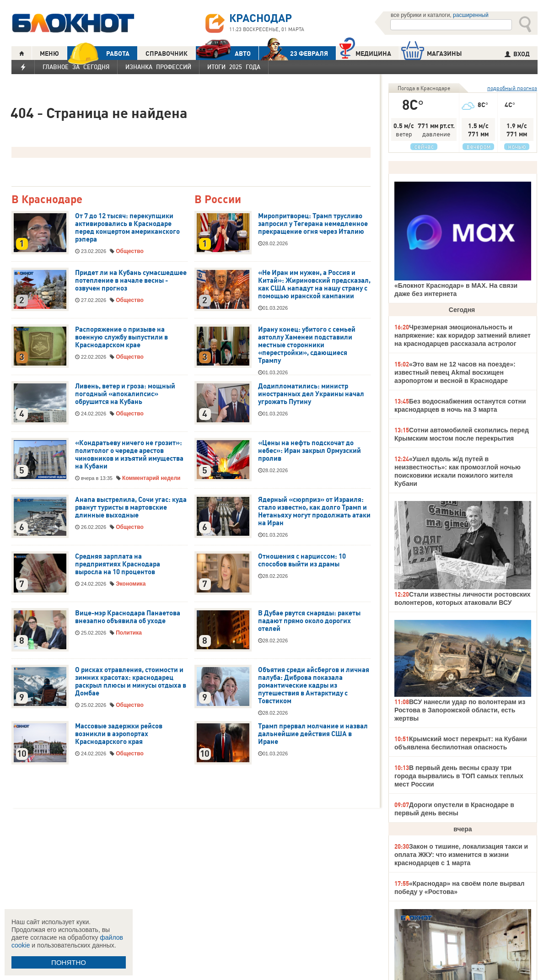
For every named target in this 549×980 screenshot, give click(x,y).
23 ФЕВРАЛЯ (293, 53)
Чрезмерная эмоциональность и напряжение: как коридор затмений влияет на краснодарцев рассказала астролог (463, 335)
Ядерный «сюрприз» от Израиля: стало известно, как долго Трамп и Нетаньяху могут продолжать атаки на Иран (314, 511)
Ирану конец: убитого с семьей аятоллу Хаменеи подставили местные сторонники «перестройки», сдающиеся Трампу (307, 345)
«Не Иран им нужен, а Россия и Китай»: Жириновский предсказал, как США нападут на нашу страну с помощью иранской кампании (314, 284)
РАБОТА (98, 53)
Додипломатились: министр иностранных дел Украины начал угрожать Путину (311, 394)
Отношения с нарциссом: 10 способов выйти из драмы (302, 560)
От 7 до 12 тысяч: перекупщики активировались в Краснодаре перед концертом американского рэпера (127, 228)
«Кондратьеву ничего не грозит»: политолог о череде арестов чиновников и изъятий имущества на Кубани (129, 455)
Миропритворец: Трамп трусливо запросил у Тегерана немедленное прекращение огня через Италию (313, 224)
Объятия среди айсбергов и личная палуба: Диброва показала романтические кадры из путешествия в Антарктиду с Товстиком (314, 685)
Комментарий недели (151, 478)
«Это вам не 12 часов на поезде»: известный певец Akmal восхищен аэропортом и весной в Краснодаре (455, 372)
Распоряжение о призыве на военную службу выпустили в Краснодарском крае (121, 337)
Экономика (131, 584)
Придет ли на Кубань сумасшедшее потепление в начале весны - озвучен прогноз (131, 280)
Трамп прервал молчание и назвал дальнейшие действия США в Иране (313, 734)
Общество (130, 251)
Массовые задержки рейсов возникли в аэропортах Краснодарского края (119, 734)
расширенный (471, 15)
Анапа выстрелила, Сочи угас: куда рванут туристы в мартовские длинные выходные (131, 507)
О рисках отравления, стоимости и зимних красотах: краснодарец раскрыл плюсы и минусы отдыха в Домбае (131, 681)
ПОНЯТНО (69, 962)
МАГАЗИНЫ (432, 53)
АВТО (223, 53)
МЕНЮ (49, 54)
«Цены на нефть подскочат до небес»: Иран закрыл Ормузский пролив (309, 451)
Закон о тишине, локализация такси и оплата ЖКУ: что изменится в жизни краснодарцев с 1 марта (461, 855)
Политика (129, 633)
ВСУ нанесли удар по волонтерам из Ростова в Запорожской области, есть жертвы (460, 710)
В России (218, 200)
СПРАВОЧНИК (167, 54)
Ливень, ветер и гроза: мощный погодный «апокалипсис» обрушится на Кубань (125, 394)
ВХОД (517, 54)
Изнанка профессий (158, 67)
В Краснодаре (47, 200)
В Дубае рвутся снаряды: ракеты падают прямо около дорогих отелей (309, 621)
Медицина (365, 52)
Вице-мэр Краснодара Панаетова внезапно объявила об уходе (128, 617)
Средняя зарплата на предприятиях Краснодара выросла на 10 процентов (118, 564)
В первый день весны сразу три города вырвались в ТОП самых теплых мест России (459, 776)
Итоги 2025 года (234, 67)
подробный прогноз (512, 88)
